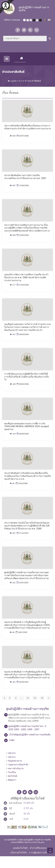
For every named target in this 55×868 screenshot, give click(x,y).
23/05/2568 (22, 235)
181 (13, 583)
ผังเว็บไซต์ (13, 776)
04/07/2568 (22, 136)
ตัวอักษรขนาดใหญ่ (31, 20)
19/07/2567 (21, 632)
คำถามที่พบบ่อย (38, 848)
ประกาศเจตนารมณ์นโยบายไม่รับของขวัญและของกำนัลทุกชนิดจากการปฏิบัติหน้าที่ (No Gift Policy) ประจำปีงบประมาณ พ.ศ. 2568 (27, 526)
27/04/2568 (22, 285)
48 (12, 632)
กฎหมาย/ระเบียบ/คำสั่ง (18, 765)
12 (35, 698)
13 (42, 698)
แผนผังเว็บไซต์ (20, 848)
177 (13, 285)
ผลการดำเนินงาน (16, 769)
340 (13, 136)
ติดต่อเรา (12, 780)
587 (13, 185)
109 (13, 384)
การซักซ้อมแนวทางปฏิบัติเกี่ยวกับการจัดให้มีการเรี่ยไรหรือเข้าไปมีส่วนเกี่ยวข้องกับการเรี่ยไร (26, 377)
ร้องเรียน (12, 772)
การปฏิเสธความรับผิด (40, 853)
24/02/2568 (21, 483)
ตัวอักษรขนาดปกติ (24, 20)
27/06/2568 (22, 185)
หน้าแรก (12, 753)
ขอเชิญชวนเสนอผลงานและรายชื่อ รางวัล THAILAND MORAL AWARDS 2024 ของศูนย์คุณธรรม (27, 426)
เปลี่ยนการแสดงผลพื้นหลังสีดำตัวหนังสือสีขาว (34, 20)
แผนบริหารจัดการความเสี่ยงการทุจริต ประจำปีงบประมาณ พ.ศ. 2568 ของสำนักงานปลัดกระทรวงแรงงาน (26, 277)
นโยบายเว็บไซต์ (18, 853)
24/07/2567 (22, 583)
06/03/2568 (22, 334)
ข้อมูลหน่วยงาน (15, 761)
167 (13, 334)
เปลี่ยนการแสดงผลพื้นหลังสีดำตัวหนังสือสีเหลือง (40, 20)
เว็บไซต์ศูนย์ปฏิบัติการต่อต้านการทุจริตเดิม (30, 735)
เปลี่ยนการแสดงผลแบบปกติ (37, 20)
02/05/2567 (22, 682)
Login (12, 740)
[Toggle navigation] (7, 59)
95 (12, 483)
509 (13, 235)
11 (28, 698)
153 (13, 434)
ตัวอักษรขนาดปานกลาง (28, 20)
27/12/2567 (22, 533)
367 (13, 533)
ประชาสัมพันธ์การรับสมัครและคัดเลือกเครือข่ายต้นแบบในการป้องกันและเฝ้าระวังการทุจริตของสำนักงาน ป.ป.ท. (27, 476)
